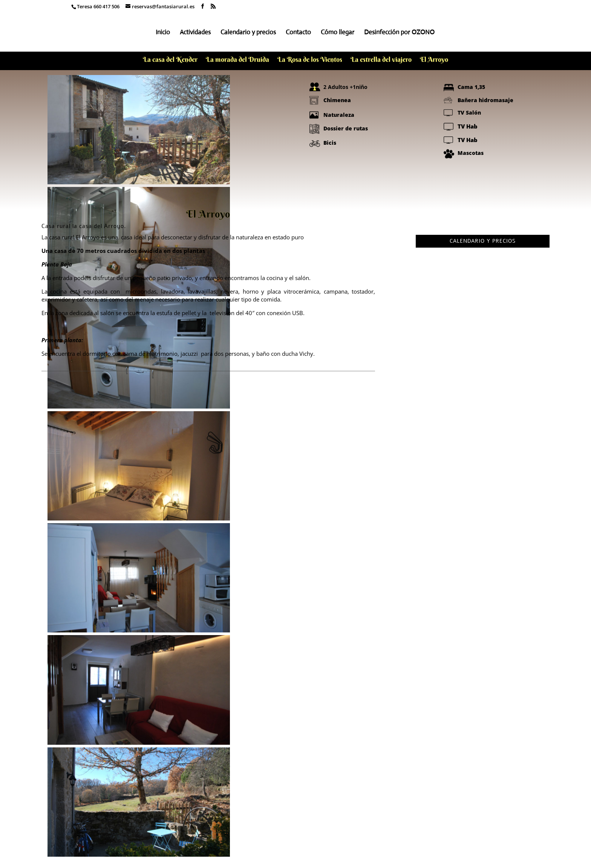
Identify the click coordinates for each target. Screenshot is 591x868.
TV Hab (468, 126)
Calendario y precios (248, 33)
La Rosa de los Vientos (310, 60)
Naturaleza (339, 115)
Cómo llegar (338, 33)
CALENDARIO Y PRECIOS (483, 241)
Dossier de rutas (346, 128)
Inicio (163, 33)
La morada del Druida (237, 60)
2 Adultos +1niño (345, 87)
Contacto (298, 33)
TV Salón (469, 113)
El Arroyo (434, 60)
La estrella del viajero (381, 60)
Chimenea (337, 100)
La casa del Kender (170, 60)
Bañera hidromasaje (485, 100)
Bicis (330, 143)
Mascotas (471, 153)
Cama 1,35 (471, 87)
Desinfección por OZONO (399, 33)
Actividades (195, 33)
